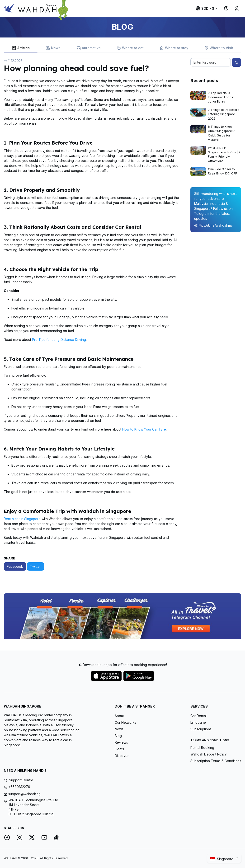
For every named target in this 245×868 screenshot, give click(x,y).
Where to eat (130, 48)
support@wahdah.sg (24, 794)
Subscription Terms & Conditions (216, 761)
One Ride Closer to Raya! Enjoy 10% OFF (222, 171)
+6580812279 (19, 787)
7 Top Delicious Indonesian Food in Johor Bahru (221, 97)
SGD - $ (205, 8)
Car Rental (198, 716)
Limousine (198, 722)
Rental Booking (202, 748)
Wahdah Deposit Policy (209, 754)
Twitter (35, 566)
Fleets (119, 749)
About (119, 716)
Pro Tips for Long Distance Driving (59, 340)
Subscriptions (201, 729)
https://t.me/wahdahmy (213, 225)
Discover (122, 756)
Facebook (15, 566)
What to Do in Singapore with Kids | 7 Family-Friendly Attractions (224, 154)
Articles (21, 48)
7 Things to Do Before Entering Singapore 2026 (224, 114)
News (53, 48)
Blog (118, 736)
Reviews (121, 742)
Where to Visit (219, 48)
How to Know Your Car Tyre (144, 429)
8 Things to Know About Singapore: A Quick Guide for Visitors (222, 133)
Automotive (89, 48)
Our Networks (125, 722)
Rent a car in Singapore (22, 519)
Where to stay (174, 48)
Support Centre (21, 780)
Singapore (222, 859)
